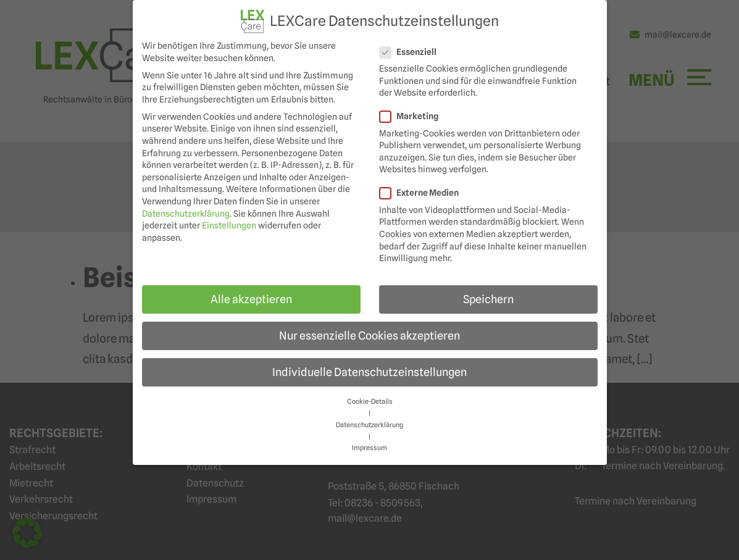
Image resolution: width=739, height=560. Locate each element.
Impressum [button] (369, 448)
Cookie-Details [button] (370, 402)
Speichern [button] (488, 299)
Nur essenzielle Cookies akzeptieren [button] (369, 336)
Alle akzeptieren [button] (251, 299)
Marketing (413, 116)
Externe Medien (423, 193)
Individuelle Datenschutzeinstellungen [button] (369, 372)
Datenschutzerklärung (186, 214)
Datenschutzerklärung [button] (369, 425)
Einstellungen (229, 225)
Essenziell (412, 52)
